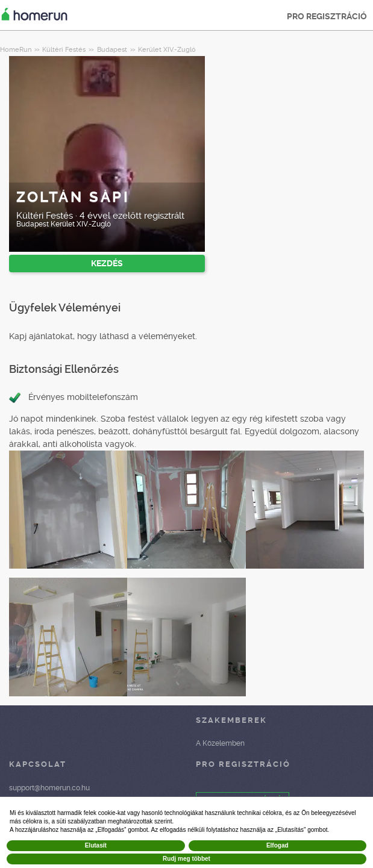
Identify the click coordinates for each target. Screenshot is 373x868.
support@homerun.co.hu (49, 788)
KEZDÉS (107, 263)
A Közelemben (220, 743)
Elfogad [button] (277, 845)
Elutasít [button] (96, 845)
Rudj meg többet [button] (186, 859)
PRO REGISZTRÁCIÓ (327, 16)
